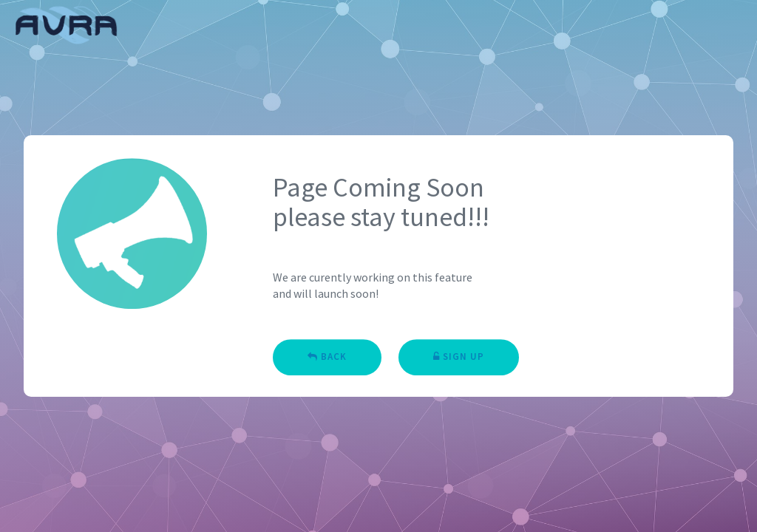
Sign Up (459, 359)
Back (327, 359)
